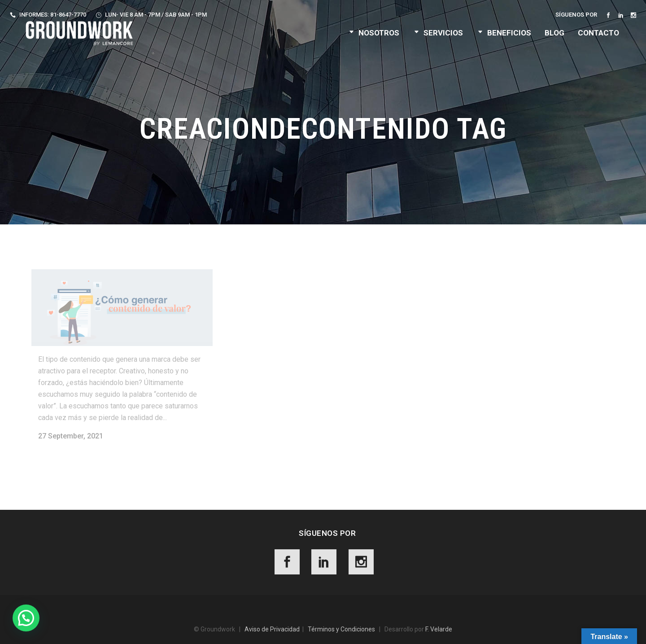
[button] (26, 618)
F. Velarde (439, 629)
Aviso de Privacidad (272, 629)
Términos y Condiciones (341, 629)
